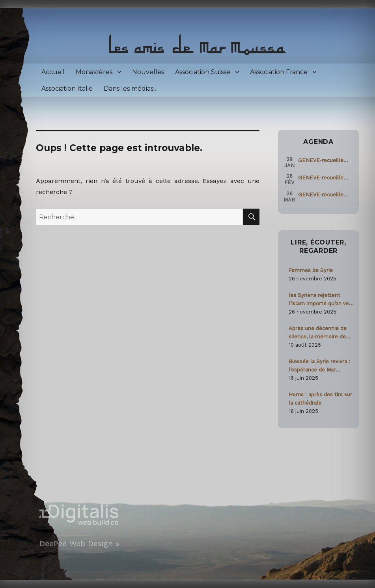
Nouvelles (148, 72)
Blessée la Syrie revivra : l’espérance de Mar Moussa (319, 366)
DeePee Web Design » (79, 544)
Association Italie (67, 89)
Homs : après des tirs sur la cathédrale (320, 399)
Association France (279, 72)
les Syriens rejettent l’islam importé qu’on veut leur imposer (322, 300)
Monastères (94, 72)
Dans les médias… (131, 89)
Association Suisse (203, 72)
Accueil (53, 72)
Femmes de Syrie (311, 270)
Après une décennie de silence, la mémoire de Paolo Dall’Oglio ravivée (318, 333)
